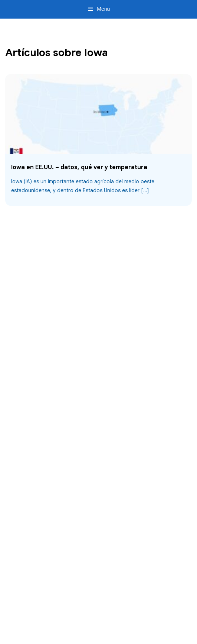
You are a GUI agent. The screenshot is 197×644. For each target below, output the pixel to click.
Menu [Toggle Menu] (99, 9)
